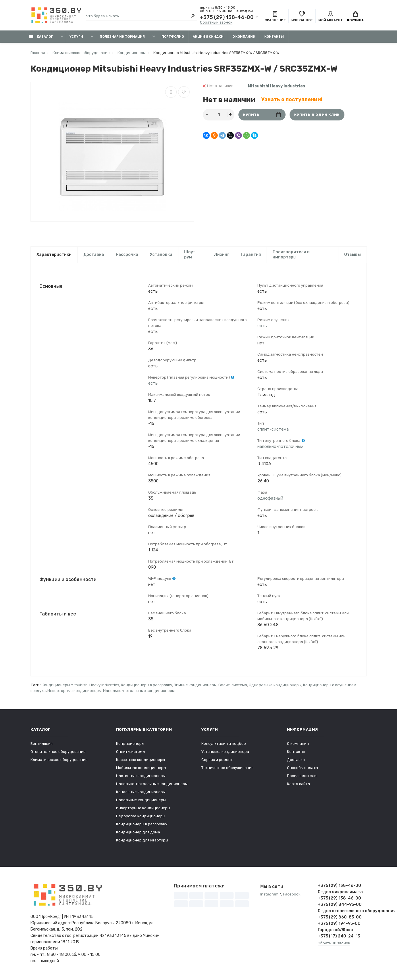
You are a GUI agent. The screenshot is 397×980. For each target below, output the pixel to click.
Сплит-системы (131, 752)
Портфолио (173, 37)
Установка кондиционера (225, 752)
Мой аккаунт (330, 17)
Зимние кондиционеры (195, 686)
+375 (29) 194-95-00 (339, 924)
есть (153, 384)
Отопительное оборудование (58, 752)
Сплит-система (233, 686)
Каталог (41, 37)
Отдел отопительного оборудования (342, 912)
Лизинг (221, 255)
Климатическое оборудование (59, 761)
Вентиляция (42, 744)
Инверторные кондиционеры (74, 692)
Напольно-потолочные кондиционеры (139, 692)
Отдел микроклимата (340, 893)
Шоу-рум (190, 255)
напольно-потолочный (280, 447)
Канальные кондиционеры (141, 793)
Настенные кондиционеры (141, 777)
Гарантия (251, 255)
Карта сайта (298, 785)
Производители (302, 777)
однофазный (270, 499)
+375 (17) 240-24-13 (339, 937)
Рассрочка (127, 255)
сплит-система (273, 430)
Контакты (274, 37)
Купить (262, 115)
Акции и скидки (208, 37)
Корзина (355, 17)
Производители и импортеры (291, 255)
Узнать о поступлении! (292, 99)
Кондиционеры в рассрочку (147, 686)
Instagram (269, 895)
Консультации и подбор (224, 744)
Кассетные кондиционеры (140, 761)
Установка (161, 255)
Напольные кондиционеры (141, 801)
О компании (244, 37)
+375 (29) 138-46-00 (227, 17)
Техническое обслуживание (228, 769)
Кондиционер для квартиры (142, 841)
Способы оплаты (302, 769)
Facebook (292, 895)
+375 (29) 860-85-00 (340, 918)
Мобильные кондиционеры (141, 769)
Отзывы (352, 255)
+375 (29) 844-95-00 (340, 905)
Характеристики (54, 255)
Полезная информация (122, 37)
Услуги (76, 37)
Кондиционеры (130, 744)
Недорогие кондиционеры (141, 817)
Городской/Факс (335, 931)
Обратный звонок (216, 22)
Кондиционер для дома (138, 833)
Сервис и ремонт (217, 761)
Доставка (94, 255)
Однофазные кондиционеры (275, 686)
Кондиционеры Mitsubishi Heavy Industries (80, 686)
